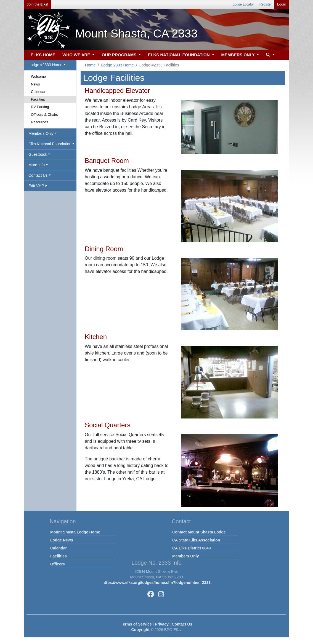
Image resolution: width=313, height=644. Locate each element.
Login (282, 4)
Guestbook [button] (38, 154)
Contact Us (182, 624)
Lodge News (62, 540)
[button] (270, 55)
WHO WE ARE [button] (77, 55)
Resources (39, 122)
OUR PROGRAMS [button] (120, 55)
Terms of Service (136, 624)
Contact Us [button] (38, 175)
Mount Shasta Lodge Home (75, 532)
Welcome (38, 77)
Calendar (38, 92)
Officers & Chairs (44, 115)
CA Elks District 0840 (192, 548)
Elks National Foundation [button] (50, 144)
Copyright (140, 630)
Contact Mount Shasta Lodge (199, 532)
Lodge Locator (243, 4)
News (35, 84)
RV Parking (40, 107)
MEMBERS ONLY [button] (239, 55)
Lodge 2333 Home (117, 65)
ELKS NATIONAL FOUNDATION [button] (179, 55)
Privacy (162, 624)
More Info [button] (37, 165)
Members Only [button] (41, 133)
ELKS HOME (43, 55)
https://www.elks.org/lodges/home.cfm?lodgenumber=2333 (156, 583)
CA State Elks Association (196, 540)
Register (266, 4)
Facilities (38, 99)
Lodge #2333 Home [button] (45, 65)
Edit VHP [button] (38, 186)
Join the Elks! (38, 4)
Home (90, 65)
